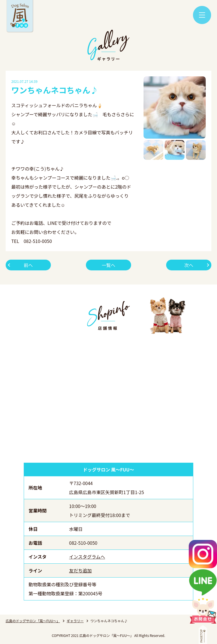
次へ (189, 265)
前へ (28, 265)
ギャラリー (75, 621)
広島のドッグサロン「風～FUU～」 (33, 621)
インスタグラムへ (87, 557)
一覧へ (108, 265)
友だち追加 (81, 570)
